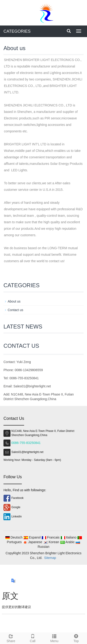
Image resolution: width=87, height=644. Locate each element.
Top (76, 638)
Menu (55, 638)
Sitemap (50, 558)
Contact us (15, 310)
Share (11, 638)
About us (14, 301)
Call (33, 638)
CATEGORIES (17, 31)
